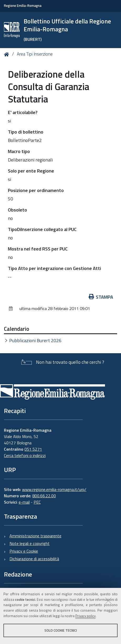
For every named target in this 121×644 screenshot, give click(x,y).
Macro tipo (19, 151)
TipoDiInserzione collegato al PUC (42, 229)
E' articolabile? (23, 112)
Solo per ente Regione (31, 171)
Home (7, 54)
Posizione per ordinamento (36, 190)
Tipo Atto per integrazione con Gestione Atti (54, 268)
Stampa (101, 297)
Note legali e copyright (30, 543)
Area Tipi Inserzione (35, 54)
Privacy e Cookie (24, 551)
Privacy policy (85, 616)
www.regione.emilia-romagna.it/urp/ (54, 489)
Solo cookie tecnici (61, 630)
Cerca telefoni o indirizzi (25, 455)
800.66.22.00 (44, 496)
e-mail (24, 502)
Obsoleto (17, 210)
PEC (37, 502)
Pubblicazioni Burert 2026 (35, 340)
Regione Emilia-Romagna (23, 6)
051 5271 (33, 449)
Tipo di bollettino (26, 132)
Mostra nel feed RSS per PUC (38, 249)
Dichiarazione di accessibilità (34, 559)
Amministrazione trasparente (35, 536)
